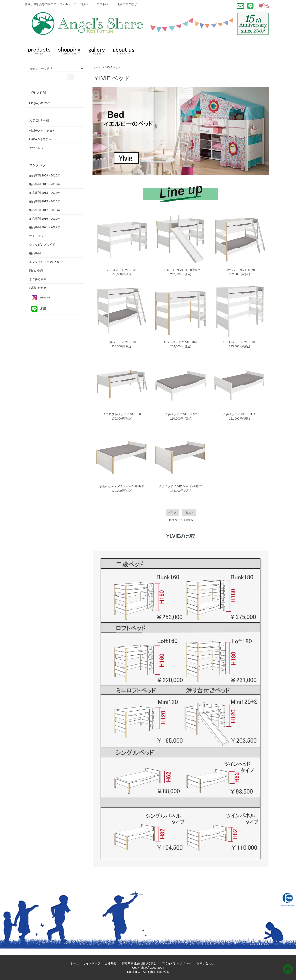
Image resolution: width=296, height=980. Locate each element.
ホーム (97, 67)
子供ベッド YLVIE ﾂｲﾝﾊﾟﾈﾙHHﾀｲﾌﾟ (181, 486)
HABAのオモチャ (40, 139)
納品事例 (35, 253)
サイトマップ (38, 236)
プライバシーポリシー (178, 963)
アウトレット (38, 148)
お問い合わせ (38, 288)
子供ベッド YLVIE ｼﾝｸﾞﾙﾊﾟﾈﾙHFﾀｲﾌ (122, 486)
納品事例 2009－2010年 (45, 175)
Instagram (41, 298)
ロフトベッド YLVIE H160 (181, 342)
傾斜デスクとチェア (42, 131)
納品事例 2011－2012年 (45, 184)
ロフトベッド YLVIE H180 (239, 342)
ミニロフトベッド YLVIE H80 (122, 414)
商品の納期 (36, 270)
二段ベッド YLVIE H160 (239, 270)
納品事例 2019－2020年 (45, 219)
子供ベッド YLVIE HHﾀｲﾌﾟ (240, 414)
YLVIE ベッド (113, 67)
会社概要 (112, 963)
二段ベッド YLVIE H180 (122, 342)
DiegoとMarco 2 (40, 103)
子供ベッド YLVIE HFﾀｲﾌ (181, 414)
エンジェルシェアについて (46, 262)
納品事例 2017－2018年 (45, 210)
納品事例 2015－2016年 (45, 201)
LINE (38, 309)
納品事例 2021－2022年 (45, 227)
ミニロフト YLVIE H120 (122, 270)
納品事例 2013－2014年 (45, 193)
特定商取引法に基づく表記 (141, 963)
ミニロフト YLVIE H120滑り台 (181, 270)
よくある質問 (38, 279)
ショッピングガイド (42, 245)
